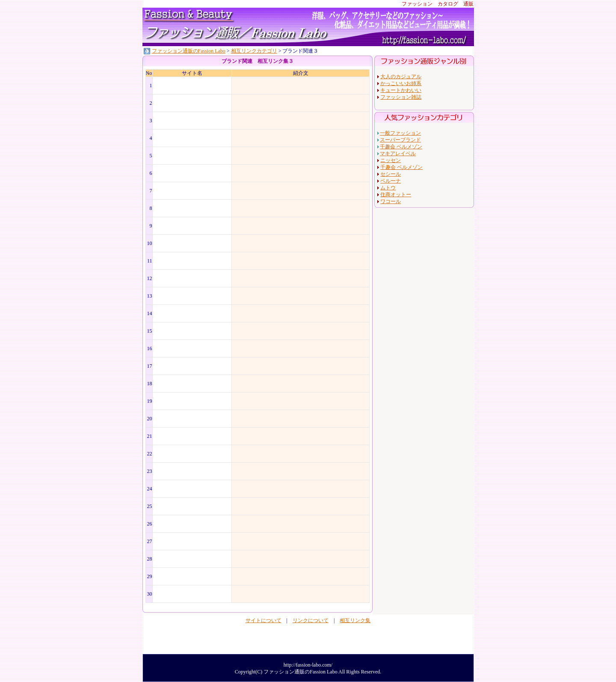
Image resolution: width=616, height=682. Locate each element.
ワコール (391, 201)
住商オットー (396, 195)
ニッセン (391, 160)
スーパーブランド (400, 140)
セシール (391, 174)
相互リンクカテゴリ (254, 51)
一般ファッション (400, 133)
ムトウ (388, 188)
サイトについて (264, 620)
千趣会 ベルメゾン (401, 147)
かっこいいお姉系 (401, 83)
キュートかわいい (401, 90)
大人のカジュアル (401, 77)
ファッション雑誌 (401, 97)
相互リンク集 (355, 620)
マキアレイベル (398, 154)
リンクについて (311, 620)
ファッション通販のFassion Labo (189, 51)
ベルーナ (391, 181)
